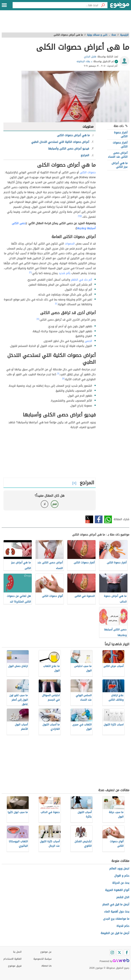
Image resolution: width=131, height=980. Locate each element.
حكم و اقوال (122, 876)
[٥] (38, 319)
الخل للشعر (123, 897)
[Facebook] (127, 952)
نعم (55, 504)
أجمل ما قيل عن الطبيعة (115, 933)
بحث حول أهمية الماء (117, 912)
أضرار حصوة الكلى (121, 134)
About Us (46, 966)
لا (45, 504)
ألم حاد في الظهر (82, 280)
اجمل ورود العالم (119, 869)
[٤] (56, 303)
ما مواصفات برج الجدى (116, 919)
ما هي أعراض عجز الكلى (120, 165)
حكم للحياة (123, 926)
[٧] (63, 379)
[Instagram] (112, 952)
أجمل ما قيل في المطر (116, 904)
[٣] (30, 272)
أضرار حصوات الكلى (120, 144)
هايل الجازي (90, 57)
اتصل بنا (17, 952)
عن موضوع (46, 952)
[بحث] (103, 5)
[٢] (79, 216)
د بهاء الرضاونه (84, 61)
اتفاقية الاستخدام (12, 959)
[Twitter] (119, 952)
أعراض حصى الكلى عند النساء (118, 155)
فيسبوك (99, 519)
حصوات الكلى (88, 172)
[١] (81, 216)
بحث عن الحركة (121, 883)
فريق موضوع (15, 966)
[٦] (58, 374)
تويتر (89, 519)
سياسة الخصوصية (42, 959)
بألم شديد (65, 273)
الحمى (88, 341)
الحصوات (70, 244)
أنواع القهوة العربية (117, 890)
